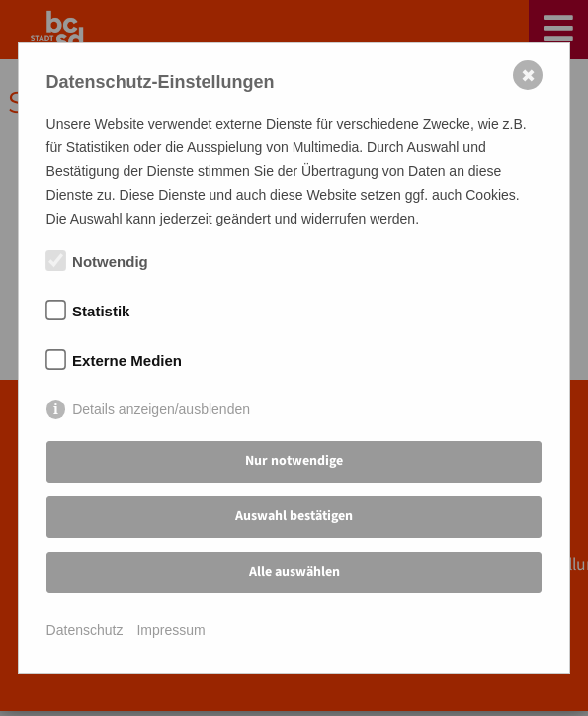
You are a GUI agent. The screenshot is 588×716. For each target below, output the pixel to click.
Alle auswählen (294, 572)
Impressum (170, 630)
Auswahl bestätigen (294, 516)
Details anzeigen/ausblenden (161, 409)
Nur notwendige (294, 461)
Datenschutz (85, 630)
